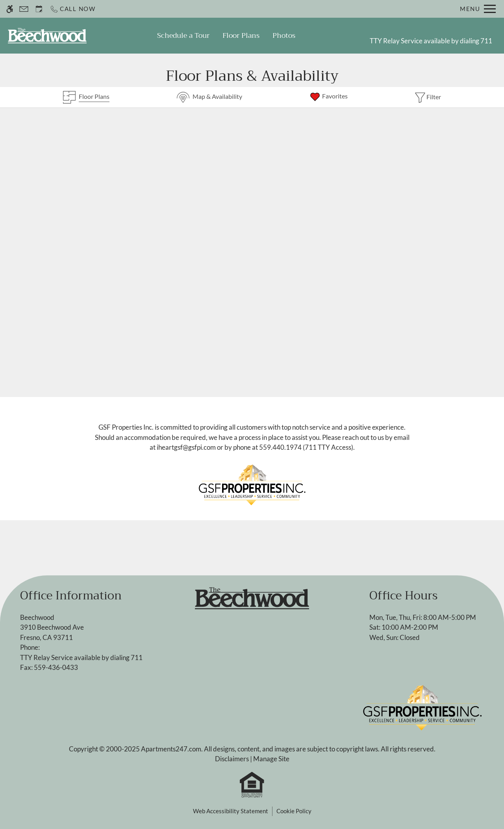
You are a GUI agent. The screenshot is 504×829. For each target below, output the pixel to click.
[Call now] (73, 9)
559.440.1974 (280, 447)
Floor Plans (241, 35)
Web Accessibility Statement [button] (231, 811)
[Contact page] (24, 9)
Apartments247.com (171, 749)
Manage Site (271, 759)
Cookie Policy (294, 811)
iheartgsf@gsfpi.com (186, 447)
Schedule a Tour (183, 35)
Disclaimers (232, 759)
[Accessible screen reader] (10, 9)
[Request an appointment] (39, 9)
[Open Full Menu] (478, 9)
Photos (284, 35)
